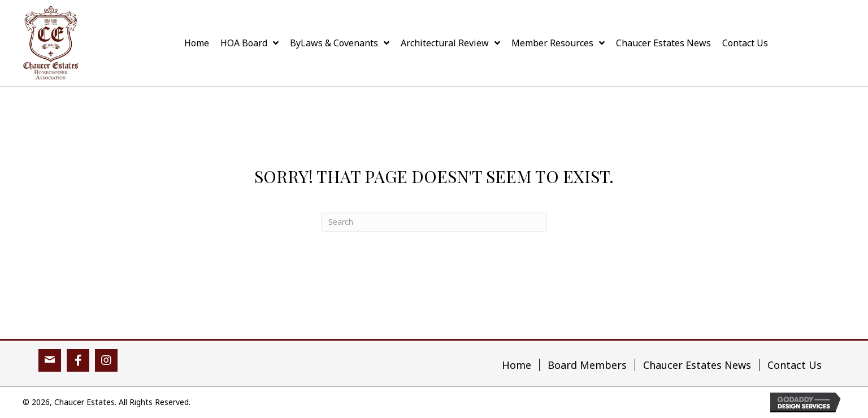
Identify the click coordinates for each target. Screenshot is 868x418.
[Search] (434, 222)
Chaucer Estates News (697, 365)
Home (517, 365)
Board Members (587, 365)
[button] (50, 360)
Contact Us (795, 365)
